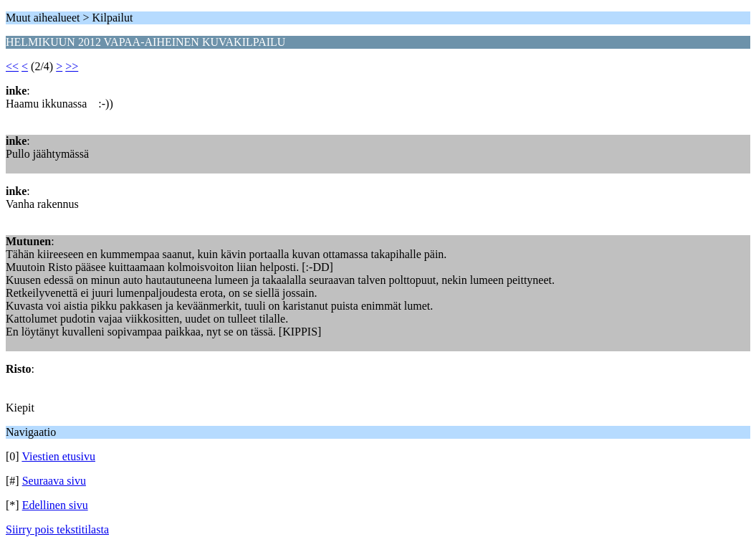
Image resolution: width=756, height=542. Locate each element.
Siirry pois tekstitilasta (57, 529)
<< (12, 66)
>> (72, 66)
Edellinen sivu (55, 505)
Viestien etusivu (58, 456)
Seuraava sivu (54, 481)
